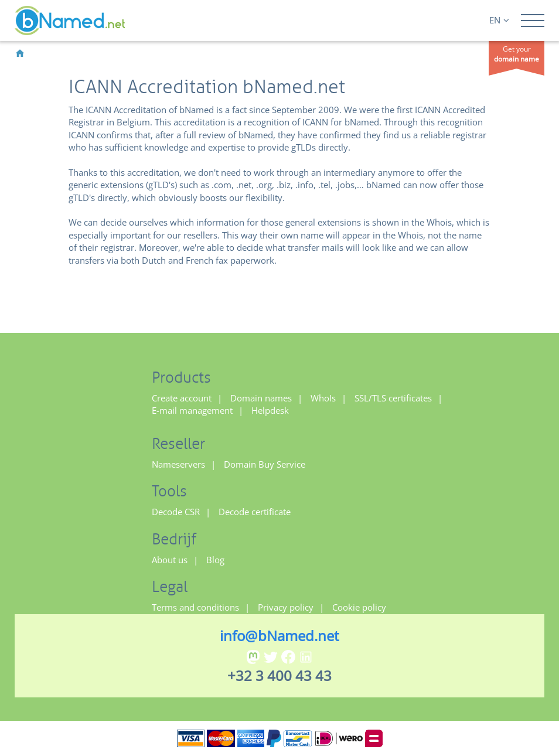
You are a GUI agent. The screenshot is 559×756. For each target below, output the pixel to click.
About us (170, 560)
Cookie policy (359, 607)
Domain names (261, 398)
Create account (182, 398)
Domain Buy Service (265, 464)
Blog (215, 560)
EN (499, 20)
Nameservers (178, 464)
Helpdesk (270, 410)
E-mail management (192, 410)
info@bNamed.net (279, 636)
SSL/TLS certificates (393, 398)
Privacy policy (286, 607)
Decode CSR (176, 512)
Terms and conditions (195, 607)
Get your (517, 54)
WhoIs (323, 398)
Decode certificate (255, 512)
